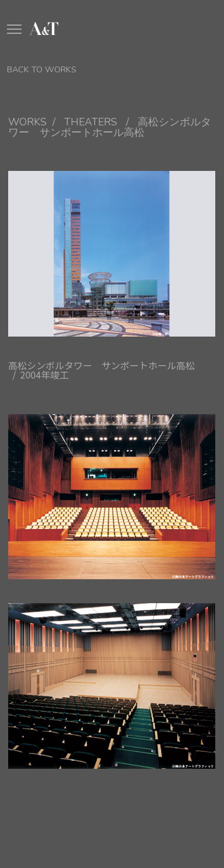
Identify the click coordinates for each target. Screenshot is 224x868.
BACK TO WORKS (42, 69)
